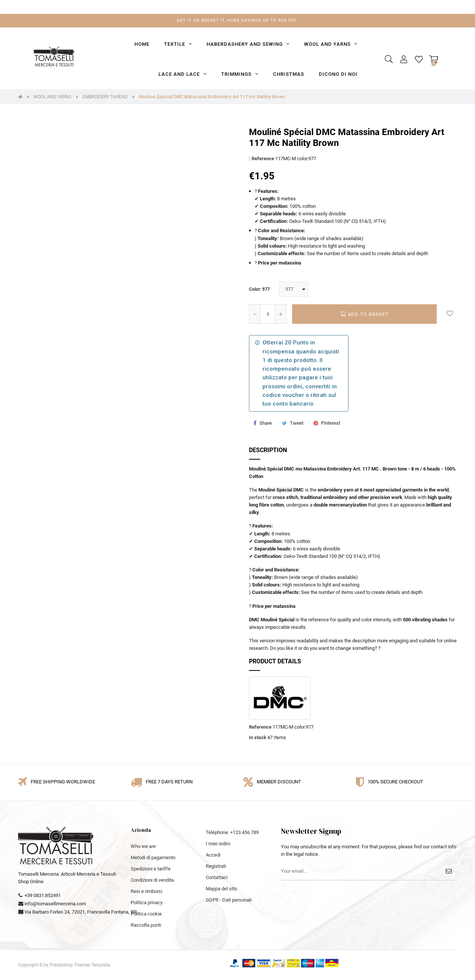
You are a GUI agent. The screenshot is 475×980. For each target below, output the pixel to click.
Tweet (297, 423)
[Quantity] (268, 314)
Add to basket (364, 314)
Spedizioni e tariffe (151, 869)
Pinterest (331, 423)
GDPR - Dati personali (229, 900)
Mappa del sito (221, 889)
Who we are (143, 846)
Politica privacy (147, 903)
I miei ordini (218, 844)
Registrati (216, 866)
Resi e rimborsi (146, 891)
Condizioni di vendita (152, 880)
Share (266, 423)
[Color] (294, 289)
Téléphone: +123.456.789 (232, 832)
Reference (263, 159)
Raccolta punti (146, 925)
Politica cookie (146, 914)
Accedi (213, 855)
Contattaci (217, 877)
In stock (258, 737)
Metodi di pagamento (153, 857)
